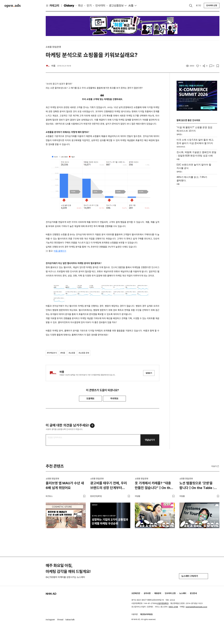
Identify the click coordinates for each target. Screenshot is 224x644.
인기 (89, 6)
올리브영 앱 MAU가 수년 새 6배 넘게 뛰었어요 (65, 485)
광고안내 (193, 593)
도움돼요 (90, 398)
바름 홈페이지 (60, 251)
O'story (69, 6)
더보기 (215, 466)
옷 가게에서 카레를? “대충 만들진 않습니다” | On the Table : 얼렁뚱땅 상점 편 (154, 486)
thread (60, 620)
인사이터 (100, 6)
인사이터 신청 (212, 5)
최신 (80, 6)
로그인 (198, 5)
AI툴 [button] (131, 6)
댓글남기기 (150, 440)
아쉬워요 (114, 398)
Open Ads (13, 6)
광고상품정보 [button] (116, 6)
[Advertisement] (197, 231)
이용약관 (135, 614)
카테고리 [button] (52, 6)
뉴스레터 (183, 593)
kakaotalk (70, 620)
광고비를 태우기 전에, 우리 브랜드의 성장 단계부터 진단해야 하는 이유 (109, 486)
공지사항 (147, 593)
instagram (50, 620)
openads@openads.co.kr (196, 607)
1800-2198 (173, 607)
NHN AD (51, 594)
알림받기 (149, 373)
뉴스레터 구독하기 (193, 576)
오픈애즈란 (136, 593)
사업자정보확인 (163, 603)
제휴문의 (158, 593)
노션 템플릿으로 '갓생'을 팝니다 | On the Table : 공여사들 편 (197, 486)
